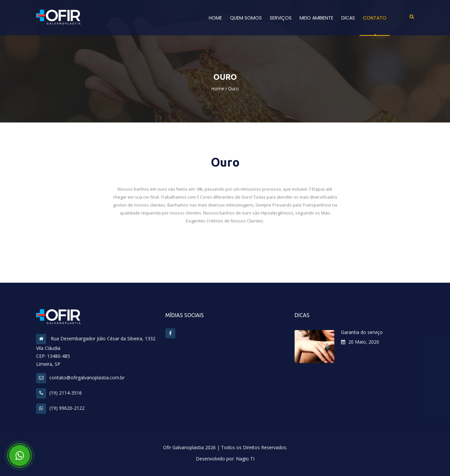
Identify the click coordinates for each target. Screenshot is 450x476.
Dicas (348, 18)
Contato (375, 18)
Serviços (281, 18)
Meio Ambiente (316, 18)
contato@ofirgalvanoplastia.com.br (80, 378)
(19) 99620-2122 (60, 408)
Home (215, 18)
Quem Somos (246, 18)
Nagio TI (245, 459)
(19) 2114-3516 (59, 393)
